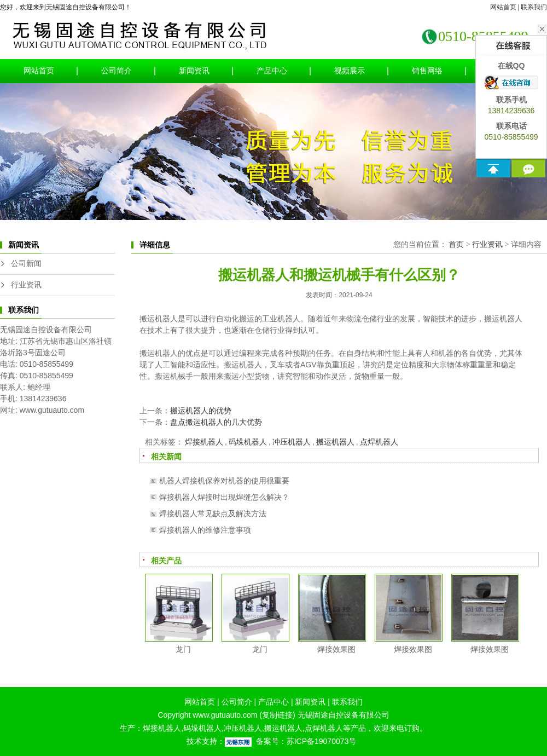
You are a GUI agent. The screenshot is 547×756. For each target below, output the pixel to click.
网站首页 (503, 7)
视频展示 (350, 71)
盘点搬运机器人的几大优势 (216, 422)
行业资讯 (26, 285)
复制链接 (277, 715)
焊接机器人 (204, 442)
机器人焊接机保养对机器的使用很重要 (224, 481)
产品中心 (272, 71)
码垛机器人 (248, 442)
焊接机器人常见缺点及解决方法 (213, 513)
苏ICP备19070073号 (322, 741)
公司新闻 (26, 264)
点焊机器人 (379, 442)
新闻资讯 (194, 71)
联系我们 (534, 7)
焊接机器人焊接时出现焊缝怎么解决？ (224, 497)
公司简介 (117, 71)
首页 (456, 244)
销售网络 (427, 71)
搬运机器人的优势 (201, 411)
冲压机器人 (292, 442)
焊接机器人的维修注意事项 (205, 530)
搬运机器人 (335, 442)
